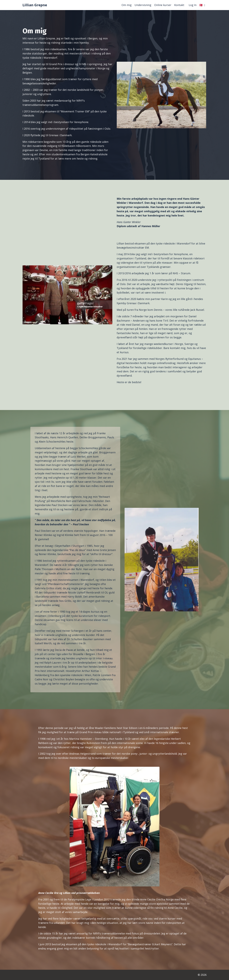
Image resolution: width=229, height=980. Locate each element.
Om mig (127, 5)
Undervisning (143, 5)
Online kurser (163, 5)
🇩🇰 (202, 5)
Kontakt (179, 5)
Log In (193, 5)
